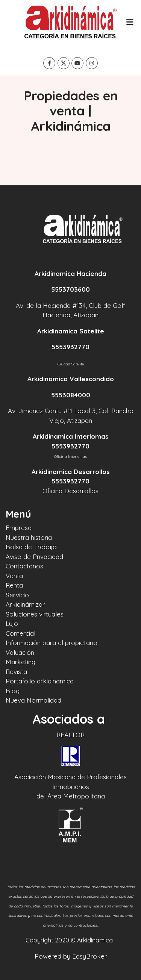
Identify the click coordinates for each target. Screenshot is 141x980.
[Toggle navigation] (130, 22)
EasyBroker (89, 956)
